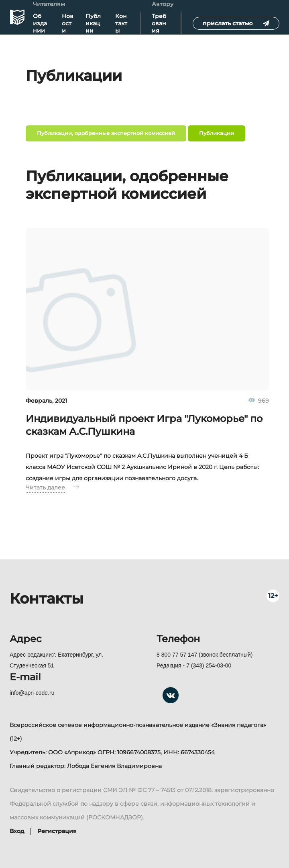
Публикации (93, 23)
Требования (159, 23)
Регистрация (57, 831)
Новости (68, 23)
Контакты (121, 23)
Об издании (40, 23)
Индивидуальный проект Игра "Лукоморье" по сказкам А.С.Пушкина (144, 425)
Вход (17, 831)
